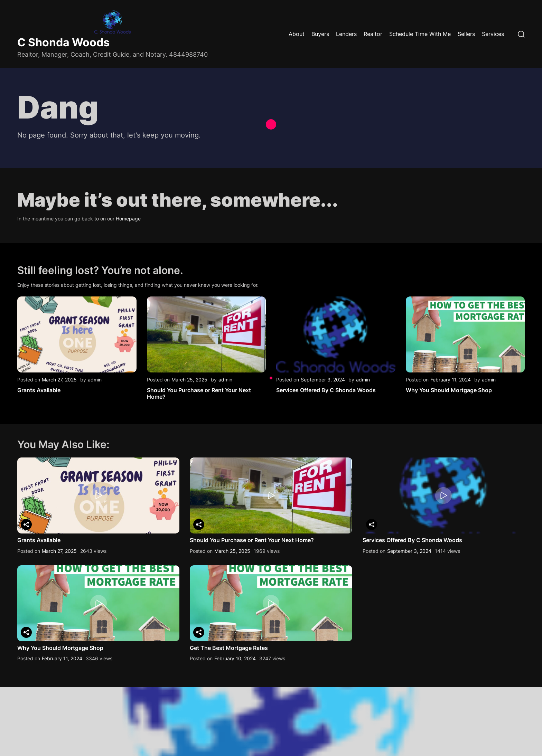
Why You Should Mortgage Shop (449, 390)
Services (493, 34)
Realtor (373, 34)
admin (95, 380)
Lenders (346, 34)
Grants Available (39, 390)
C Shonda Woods (63, 42)
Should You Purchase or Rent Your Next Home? (199, 393)
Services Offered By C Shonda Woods (326, 390)
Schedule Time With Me (420, 34)
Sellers (466, 34)
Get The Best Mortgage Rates (229, 648)
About (297, 34)
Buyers (320, 34)
